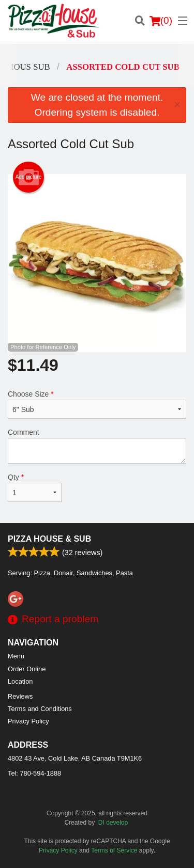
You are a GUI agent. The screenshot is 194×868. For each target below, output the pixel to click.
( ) (161, 21)
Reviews (20, 696)
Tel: (34, 773)
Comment (97, 446)
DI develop (113, 823)
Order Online (27, 669)
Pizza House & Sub (49, 539)
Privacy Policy (28, 721)
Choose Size (97, 404)
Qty (35, 487)
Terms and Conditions (40, 709)
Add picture (29, 177)
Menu (16, 656)
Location (20, 681)
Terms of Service (114, 850)
